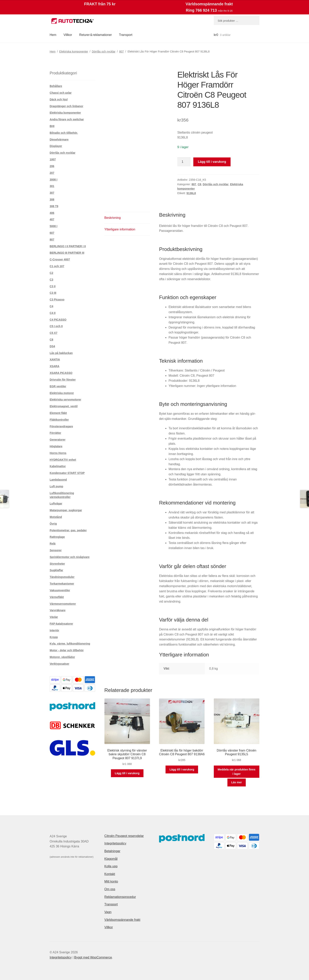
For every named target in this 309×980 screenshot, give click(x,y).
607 (52, 233)
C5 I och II (56, 326)
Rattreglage (57, 537)
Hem (53, 35)
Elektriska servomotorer (65, 400)
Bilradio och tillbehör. (64, 133)
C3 (51, 280)
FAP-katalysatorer (61, 624)
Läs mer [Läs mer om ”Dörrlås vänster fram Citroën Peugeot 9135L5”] (236, 782)
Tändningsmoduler (62, 577)
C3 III (53, 293)
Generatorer (58, 440)
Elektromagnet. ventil (64, 406)
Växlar (54, 617)
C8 (199, 184)
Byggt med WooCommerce (93, 957)
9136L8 (191, 193)
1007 (53, 159)
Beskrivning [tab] (113, 218)
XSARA (54, 366)
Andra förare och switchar (67, 119)
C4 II (53, 313)
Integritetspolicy (115, 843)
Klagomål (111, 859)
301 (52, 186)
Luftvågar (56, 504)
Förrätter (55, 433)
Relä (53, 544)
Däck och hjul (59, 99)
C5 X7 (54, 333)
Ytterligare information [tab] (120, 229)
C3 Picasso (57, 300)
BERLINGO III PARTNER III (67, 253)
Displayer (56, 146)
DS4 (52, 346)
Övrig (53, 524)
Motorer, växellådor (62, 657)
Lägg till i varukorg (212, 162)
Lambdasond (58, 480)
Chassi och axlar (61, 93)
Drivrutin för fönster (63, 380)
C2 (51, 273)
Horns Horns (58, 453)
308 (52, 199)
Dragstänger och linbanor (66, 106)
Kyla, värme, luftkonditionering (70, 644)
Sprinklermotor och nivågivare (70, 557)
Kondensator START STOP (67, 473)
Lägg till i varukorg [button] (127, 773)
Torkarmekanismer (62, 584)
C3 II (53, 286)
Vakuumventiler (60, 590)
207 (52, 173)
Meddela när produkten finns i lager (237, 772)
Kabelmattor (58, 466)
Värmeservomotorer (63, 604)
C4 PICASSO (58, 320)
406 (52, 213)
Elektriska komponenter (74, 51)
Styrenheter (57, 564)
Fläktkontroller (59, 420)
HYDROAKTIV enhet (63, 460)
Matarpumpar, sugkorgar (66, 510)
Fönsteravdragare (61, 426)
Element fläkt (58, 413)
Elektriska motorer (62, 393)
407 (52, 219)
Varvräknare (58, 610)
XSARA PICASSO (61, 373)
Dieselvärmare (59, 139)
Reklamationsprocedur (120, 897)
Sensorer (56, 550)
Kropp (54, 637)
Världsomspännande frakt (122, 920)
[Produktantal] (184, 162)
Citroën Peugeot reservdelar (124, 836)
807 (121, 51)
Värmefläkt (57, 597)
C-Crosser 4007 (60, 259)
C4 (51, 306)
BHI (52, 126)
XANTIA (55, 359)
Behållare (56, 86)
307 (52, 193)
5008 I (54, 226)
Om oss (110, 889)
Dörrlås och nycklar (104, 51)
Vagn (108, 912)
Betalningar (112, 851)
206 (52, 166)
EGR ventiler (58, 386)
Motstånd (56, 517)
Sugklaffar (56, 570)
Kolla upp (111, 866)
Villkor (68, 35)
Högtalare (56, 446)
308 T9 (54, 206)
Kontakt (110, 874)
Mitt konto (111, 881)
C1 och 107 (57, 266)
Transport (126, 35)
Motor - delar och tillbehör (67, 650)
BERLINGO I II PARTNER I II (68, 246)
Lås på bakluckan (61, 353)
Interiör (54, 630)
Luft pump (56, 486)
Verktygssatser (60, 664)
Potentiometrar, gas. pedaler (68, 530)
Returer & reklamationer (95, 35)
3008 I (54, 180)
